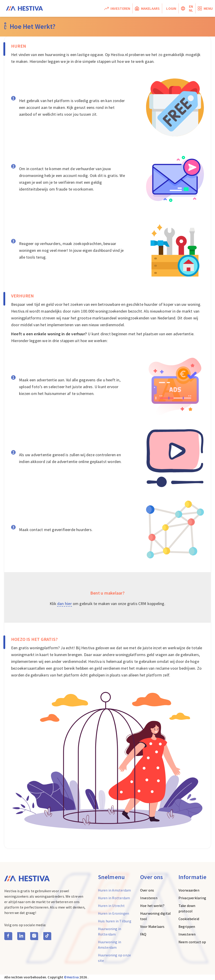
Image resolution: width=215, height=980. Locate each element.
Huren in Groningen (114, 913)
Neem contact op (192, 942)
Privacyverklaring (192, 898)
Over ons (147, 890)
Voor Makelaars (152, 926)
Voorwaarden (189, 890)
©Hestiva (71, 977)
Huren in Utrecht (111, 906)
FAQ (143, 934)
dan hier (65, 604)
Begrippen (187, 926)
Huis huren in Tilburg (115, 921)
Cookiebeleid (189, 919)
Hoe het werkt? (152, 906)
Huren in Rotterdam (114, 898)
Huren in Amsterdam (115, 890)
